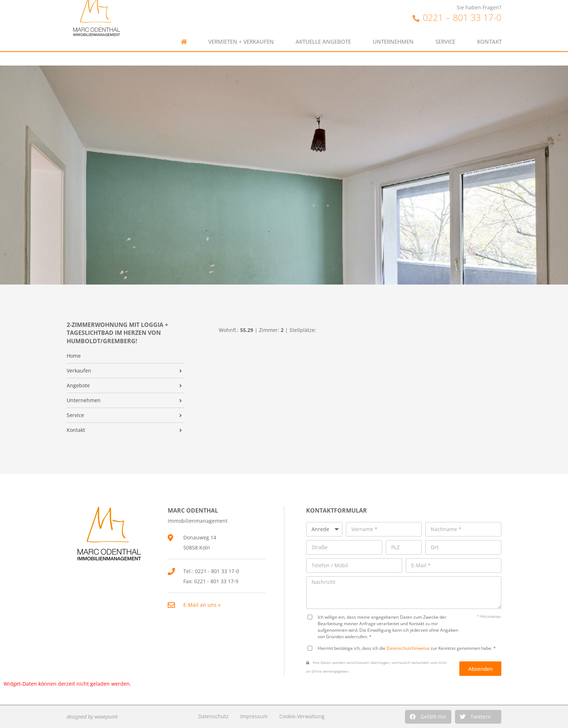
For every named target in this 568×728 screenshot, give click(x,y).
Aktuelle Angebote (323, 30)
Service (445, 30)
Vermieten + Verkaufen (241, 30)
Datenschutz (213, 716)
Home (74, 356)
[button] (428, 717)
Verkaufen (79, 371)
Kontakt (489, 30)
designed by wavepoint (92, 717)
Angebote (78, 386)
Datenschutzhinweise (408, 648)
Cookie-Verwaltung (302, 716)
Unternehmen (393, 30)
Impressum (254, 716)
